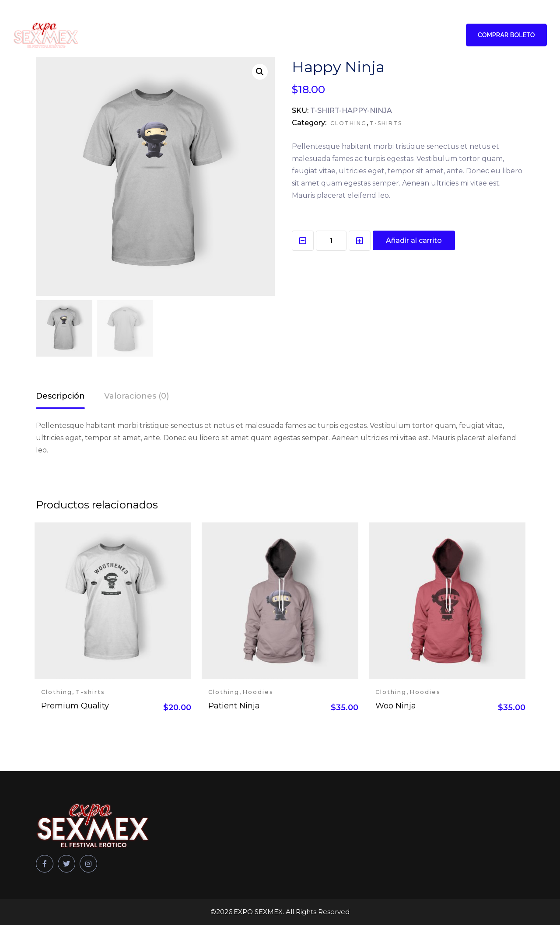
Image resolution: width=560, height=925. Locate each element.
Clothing (348, 123)
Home (160, 35)
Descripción (60, 396)
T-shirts (386, 123)
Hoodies (258, 692)
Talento (196, 35)
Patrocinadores (300, 35)
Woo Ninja (396, 706)
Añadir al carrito (414, 240)
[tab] (60, 397)
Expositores (367, 35)
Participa (240, 35)
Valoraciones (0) (136, 396)
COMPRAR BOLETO (505, 35)
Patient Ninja (234, 706)
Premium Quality (75, 706)
